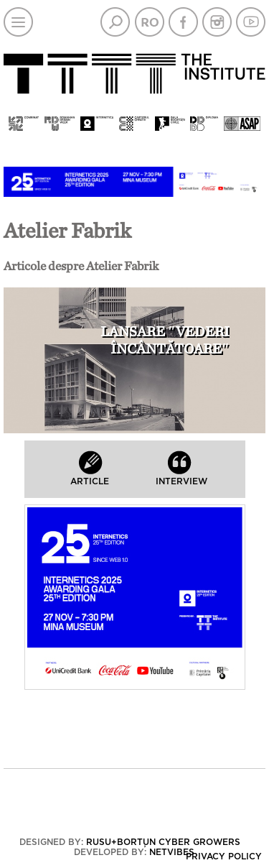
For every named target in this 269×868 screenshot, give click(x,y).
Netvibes (172, 852)
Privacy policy (224, 857)
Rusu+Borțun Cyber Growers (163, 842)
